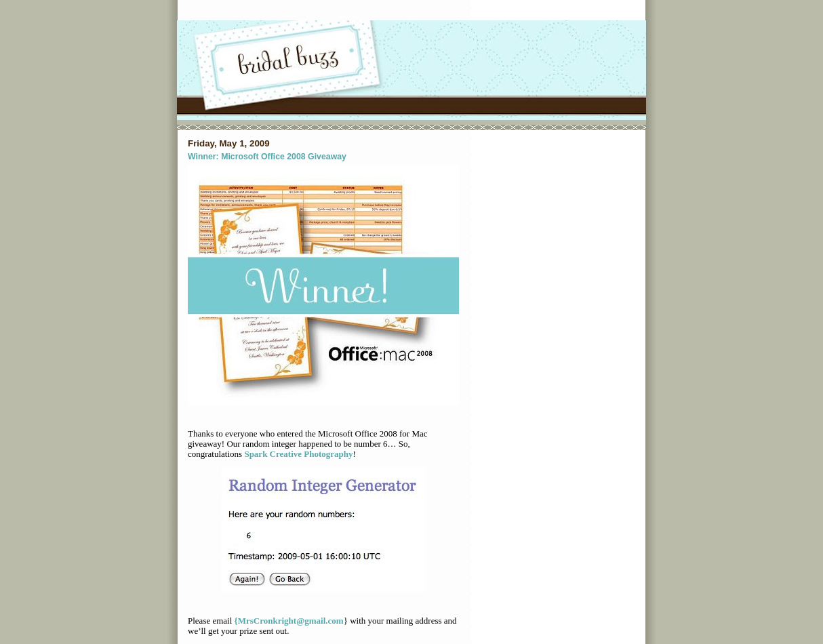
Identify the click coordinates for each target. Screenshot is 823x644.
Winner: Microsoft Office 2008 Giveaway (267, 157)
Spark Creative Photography (298, 454)
